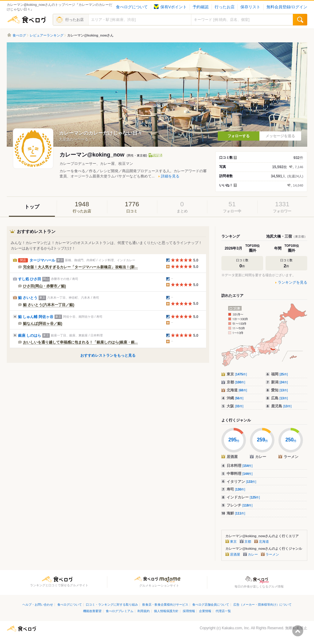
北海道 (237, 390)
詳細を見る (170, 176)
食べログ (27, 20)
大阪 (235, 406)
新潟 (280, 382)
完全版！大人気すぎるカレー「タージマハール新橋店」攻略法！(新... (80, 267)
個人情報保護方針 (166, 611)
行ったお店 (225, 7)
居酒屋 (235, 554)
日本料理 (239, 466)
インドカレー (243, 497)
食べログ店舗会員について (211, 605)
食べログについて (132, 7)
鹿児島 (281, 406)
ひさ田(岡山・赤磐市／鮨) (44, 286)
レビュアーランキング (47, 35)
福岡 (280, 374)
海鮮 (236, 513)
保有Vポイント (170, 7)
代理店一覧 (223, 611)
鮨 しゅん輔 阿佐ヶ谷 (36, 317)
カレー (253, 554)
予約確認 (201, 7)
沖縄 (235, 398)
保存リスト (250, 7)
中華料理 (239, 474)
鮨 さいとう (28, 298)
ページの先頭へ (298, 631)
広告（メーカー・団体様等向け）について (262, 605)
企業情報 (205, 611)
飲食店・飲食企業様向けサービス (165, 605)
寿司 (236, 489)
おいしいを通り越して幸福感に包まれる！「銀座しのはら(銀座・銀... (80, 342)
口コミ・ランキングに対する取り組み (112, 605)
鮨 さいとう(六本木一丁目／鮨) (49, 305)
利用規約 (144, 611)
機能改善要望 (92, 611)
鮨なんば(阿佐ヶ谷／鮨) (43, 324)
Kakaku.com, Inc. (236, 628)
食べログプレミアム (120, 611)
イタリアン (241, 482)
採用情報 (189, 611)
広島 (280, 398)
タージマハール (42, 260)
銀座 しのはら (30, 336)
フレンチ (239, 505)
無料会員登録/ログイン (287, 7)
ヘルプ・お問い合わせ (38, 605)
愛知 (280, 390)
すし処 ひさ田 (30, 279)
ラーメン (272, 554)
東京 (237, 374)
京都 (236, 382)
